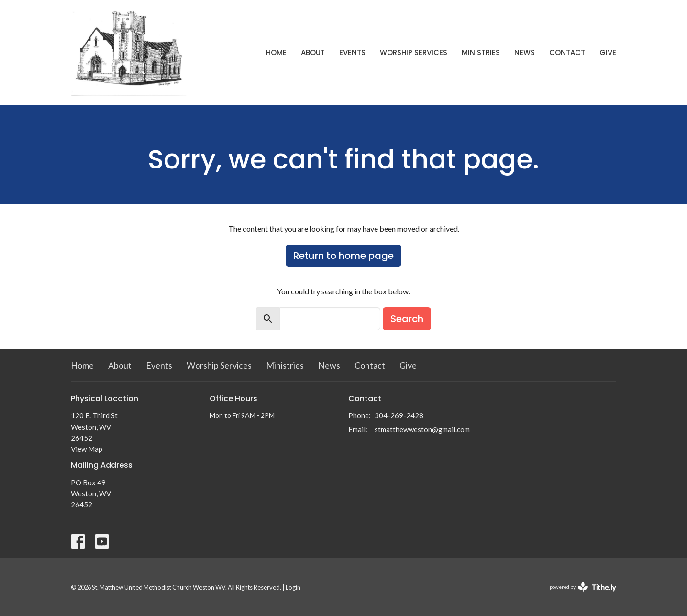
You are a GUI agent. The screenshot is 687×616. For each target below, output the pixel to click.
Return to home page (343, 256)
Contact (567, 52)
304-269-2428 (399, 415)
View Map (87, 449)
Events (352, 52)
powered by (583, 587)
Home (276, 52)
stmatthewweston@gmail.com (422, 429)
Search (407, 319)
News (525, 52)
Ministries (481, 52)
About (313, 52)
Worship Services (414, 52)
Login (293, 587)
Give (608, 52)
